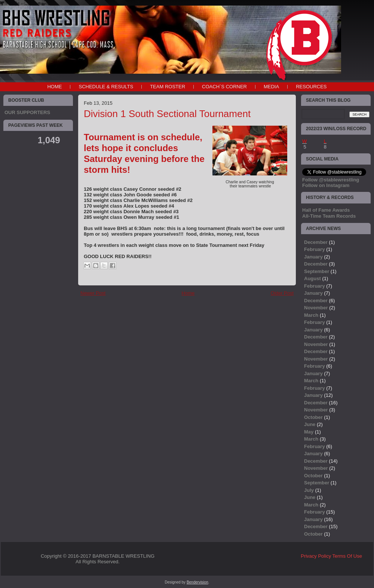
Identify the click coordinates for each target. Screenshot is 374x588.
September (317, 271)
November (316, 308)
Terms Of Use (347, 556)
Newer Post (93, 293)
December (316, 242)
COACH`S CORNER (224, 87)
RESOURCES (311, 87)
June (310, 424)
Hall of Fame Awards (326, 210)
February (315, 249)
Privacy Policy (316, 556)
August (312, 278)
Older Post (282, 293)
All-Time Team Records (329, 216)
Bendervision (197, 582)
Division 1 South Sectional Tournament (167, 114)
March (311, 315)
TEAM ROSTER (168, 87)
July (309, 490)
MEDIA (271, 87)
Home (54, 87)
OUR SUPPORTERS (27, 112)
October (313, 417)
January (313, 257)
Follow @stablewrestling (331, 180)
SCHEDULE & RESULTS (106, 87)
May (309, 432)
